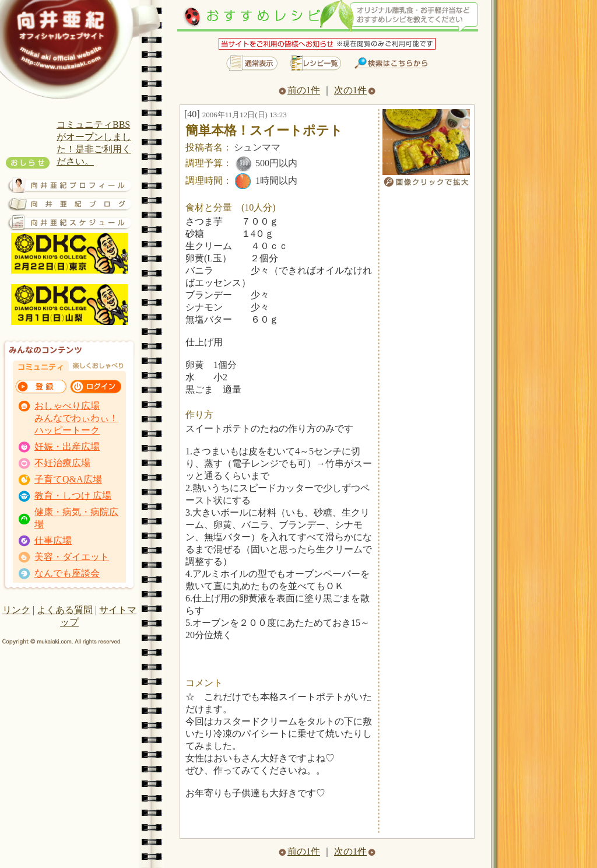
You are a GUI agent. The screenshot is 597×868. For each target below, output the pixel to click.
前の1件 (299, 90)
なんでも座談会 (67, 573)
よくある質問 (65, 610)
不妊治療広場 (62, 463)
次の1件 (355, 90)
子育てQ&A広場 (68, 479)
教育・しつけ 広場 (73, 496)
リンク (16, 610)
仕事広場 (53, 540)
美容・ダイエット (72, 557)
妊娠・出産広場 (67, 447)
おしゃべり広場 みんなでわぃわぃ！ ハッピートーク (76, 418)
